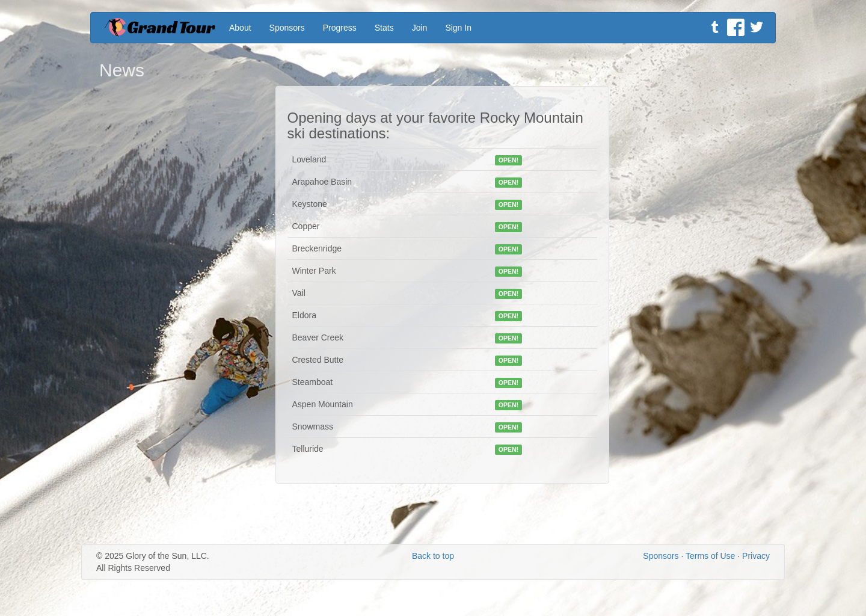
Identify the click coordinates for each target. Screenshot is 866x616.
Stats (384, 28)
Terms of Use (710, 556)
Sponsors (287, 28)
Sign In (458, 28)
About (240, 28)
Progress (340, 28)
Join (420, 28)
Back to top (433, 556)
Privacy (756, 556)
